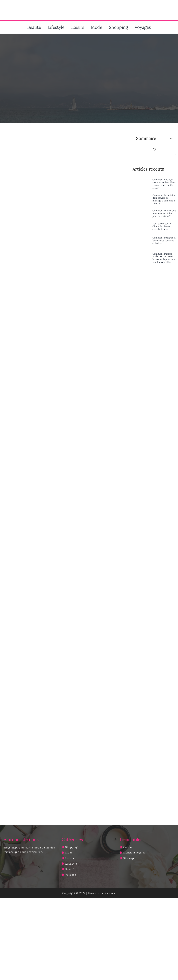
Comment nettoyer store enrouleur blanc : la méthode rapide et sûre (164, 184)
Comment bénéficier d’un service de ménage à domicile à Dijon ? (164, 199)
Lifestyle (56, 27)
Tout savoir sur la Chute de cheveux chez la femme (162, 226)
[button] (171, 138)
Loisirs (78, 27)
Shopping (118, 27)
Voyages (143, 27)
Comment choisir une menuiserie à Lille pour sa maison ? (164, 213)
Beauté (34, 27)
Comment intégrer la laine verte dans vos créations (164, 240)
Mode (97, 27)
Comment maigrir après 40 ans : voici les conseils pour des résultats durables (164, 258)
